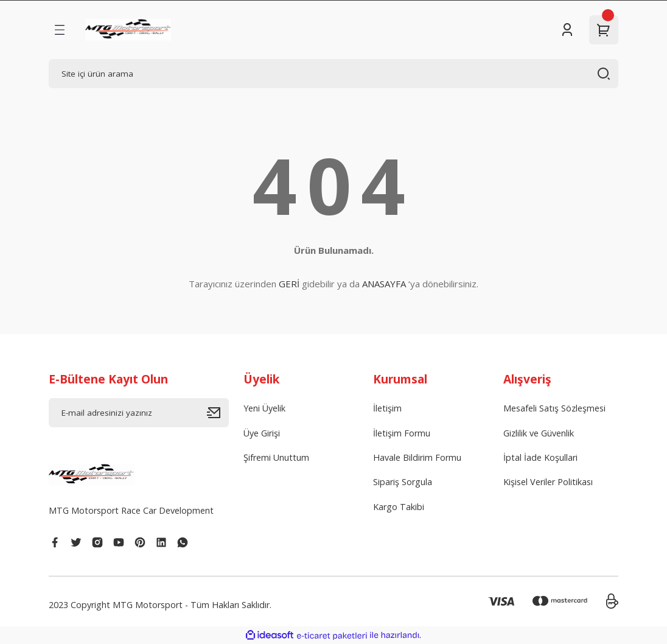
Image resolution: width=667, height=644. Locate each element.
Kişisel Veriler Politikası (548, 482)
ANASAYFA (384, 284)
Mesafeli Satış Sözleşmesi (554, 408)
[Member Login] (567, 30)
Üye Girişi (262, 433)
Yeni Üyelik (264, 408)
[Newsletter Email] (139, 413)
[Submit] (218, 413)
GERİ (289, 284)
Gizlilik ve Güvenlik (539, 433)
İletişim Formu (402, 433)
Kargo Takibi (399, 507)
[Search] (333, 74)
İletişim (387, 408)
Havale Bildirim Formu (417, 457)
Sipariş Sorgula (403, 482)
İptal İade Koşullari (540, 457)
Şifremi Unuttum (276, 457)
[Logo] (128, 30)
